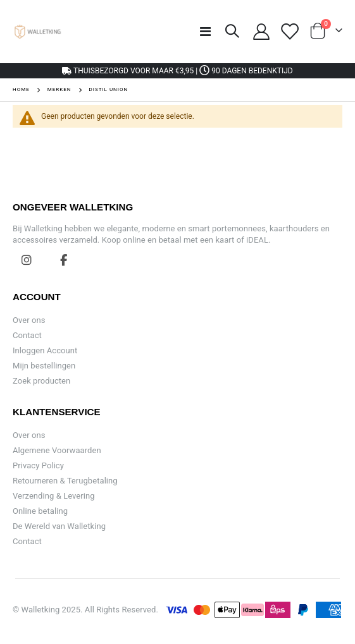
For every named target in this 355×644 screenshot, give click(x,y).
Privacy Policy (38, 465)
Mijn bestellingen (44, 366)
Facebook (64, 260)
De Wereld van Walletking (59, 526)
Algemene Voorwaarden (57, 450)
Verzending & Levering (54, 496)
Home (21, 89)
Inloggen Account (45, 350)
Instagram (27, 260)
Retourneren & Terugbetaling (65, 481)
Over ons (29, 320)
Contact (27, 335)
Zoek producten (41, 381)
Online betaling (40, 511)
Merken (59, 90)
